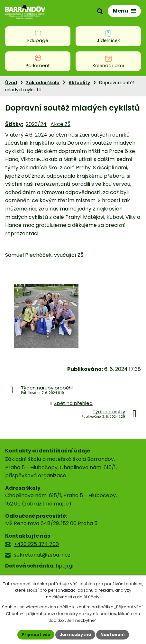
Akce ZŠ (60, 124)
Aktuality (79, 83)
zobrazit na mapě (46, 504)
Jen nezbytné (75, 635)
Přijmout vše (36, 635)
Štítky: (14, 124)
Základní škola (43, 83)
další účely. (89, 597)
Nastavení (113, 635)
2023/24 (36, 124)
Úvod (11, 83)
